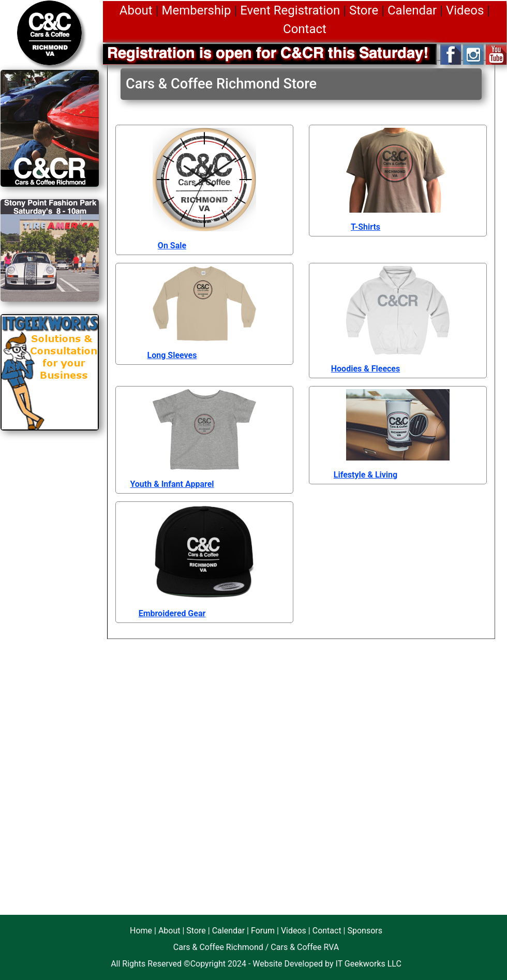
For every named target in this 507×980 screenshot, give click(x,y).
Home (141, 931)
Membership (196, 10)
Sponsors (365, 931)
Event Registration (290, 10)
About (136, 10)
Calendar (412, 10)
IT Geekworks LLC (369, 964)
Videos (465, 10)
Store (364, 10)
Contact (305, 29)
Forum (263, 931)
